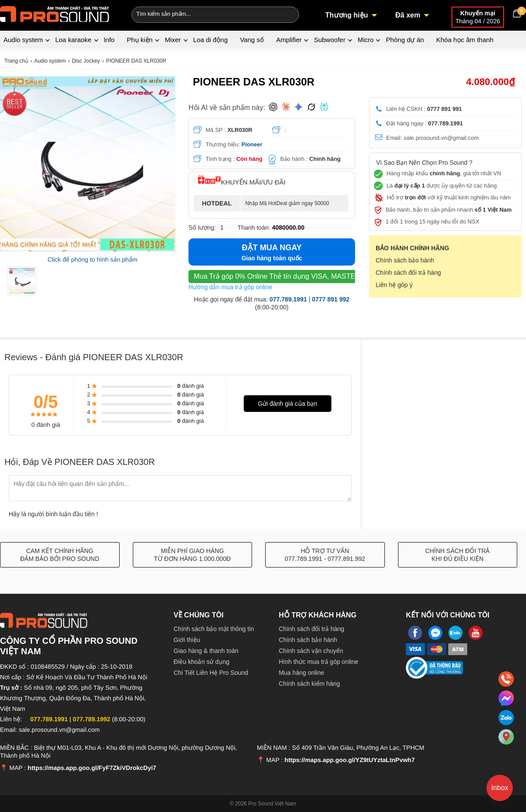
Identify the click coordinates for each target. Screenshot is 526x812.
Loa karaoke (73, 40)
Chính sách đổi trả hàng (408, 273)
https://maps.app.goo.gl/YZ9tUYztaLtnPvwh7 (350, 760)
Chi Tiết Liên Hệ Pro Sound (211, 673)
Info (109, 40)
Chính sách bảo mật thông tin (214, 629)
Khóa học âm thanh (465, 40)
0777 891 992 (331, 299)
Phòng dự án (405, 40)
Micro (366, 40)
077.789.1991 (288, 299)
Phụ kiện (140, 40)
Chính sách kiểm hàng (309, 684)
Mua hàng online (302, 673)
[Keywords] (201, 14)
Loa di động (210, 40)
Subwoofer (330, 40)
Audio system (23, 40)
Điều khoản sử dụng (201, 662)
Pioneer (252, 144)
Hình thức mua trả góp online (318, 662)
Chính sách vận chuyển (311, 651)
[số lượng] (227, 227)
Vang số (252, 40)
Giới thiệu (187, 640)
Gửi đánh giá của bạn (288, 404)
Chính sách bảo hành (405, 260)
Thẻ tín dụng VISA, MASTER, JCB (286, 276)
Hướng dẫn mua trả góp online (230, 287)
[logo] (55, 13)
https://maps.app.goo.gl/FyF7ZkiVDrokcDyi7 (92, 768)
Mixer (173, 40)
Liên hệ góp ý (394, 285)
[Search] (286, 14)
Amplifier (289, 40)
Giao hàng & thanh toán (206, 651)
